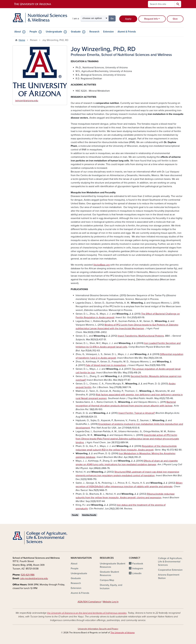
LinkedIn (137, 573)
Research (94, 32)
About (18, 32)
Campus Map (107, 580)
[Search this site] (161, 4)
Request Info (151, 19)
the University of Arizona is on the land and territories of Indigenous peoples (87, 613)
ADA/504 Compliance (89, 602)
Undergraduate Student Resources (113, 565)
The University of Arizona (122, 633)
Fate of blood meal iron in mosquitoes (106, 365)
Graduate (76, 32)
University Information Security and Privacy (98, 629)
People (33, 32)
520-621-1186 (28, 575)
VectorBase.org (101, 265)
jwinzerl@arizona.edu (27, 101)
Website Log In (111, 602)
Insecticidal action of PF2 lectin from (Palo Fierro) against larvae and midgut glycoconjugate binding (127, 439)
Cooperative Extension (170, 570)
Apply (128, 19)
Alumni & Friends (127, 32)
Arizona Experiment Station (169, 576)
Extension (108, 32)
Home (22, 40)
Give (175, 19)
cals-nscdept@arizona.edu (34, 578)
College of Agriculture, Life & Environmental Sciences (170, 562)
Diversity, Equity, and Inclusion (111, 587)
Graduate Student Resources (109, 574)
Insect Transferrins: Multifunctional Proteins (141, 336)
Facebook (138, 564)
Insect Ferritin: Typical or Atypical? (137, 413)
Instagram (138, 568)
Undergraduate (54, 32)
